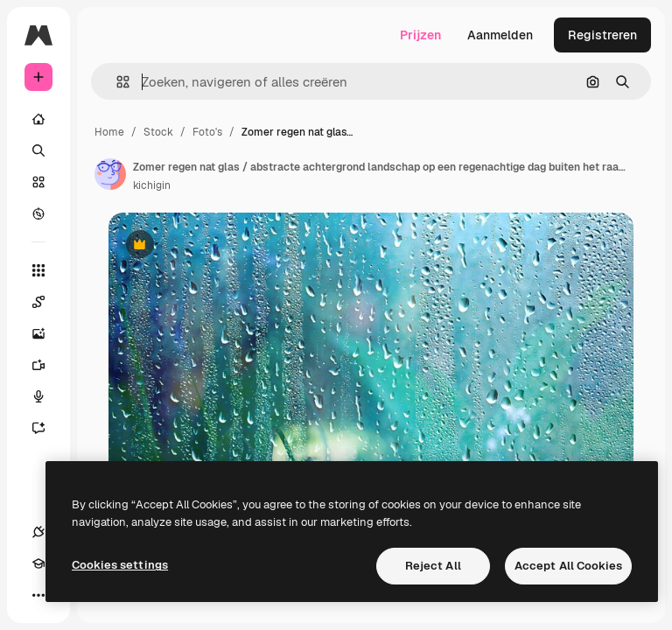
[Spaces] (47, 302)
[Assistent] (47, 428)
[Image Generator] (47, 333)
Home (109, 132)
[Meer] (38, 595)
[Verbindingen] (38, 532)
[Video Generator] (47, 365)
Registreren (602, 35)
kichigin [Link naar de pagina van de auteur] (152, 185)
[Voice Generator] (47, 396)
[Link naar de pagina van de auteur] (110, 174)
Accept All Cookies (568, 566)
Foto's (207, 132)
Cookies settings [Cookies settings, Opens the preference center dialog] (120, 565)
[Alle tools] (38, 270)
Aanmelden (500, 35)
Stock (158, 132)
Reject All (433, 566)
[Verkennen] (38, 213)
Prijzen (420, 35)
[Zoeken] (38, 150)
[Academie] (38, 563)
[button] (116, 82)
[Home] (38, 119)
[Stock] (38, 182)
